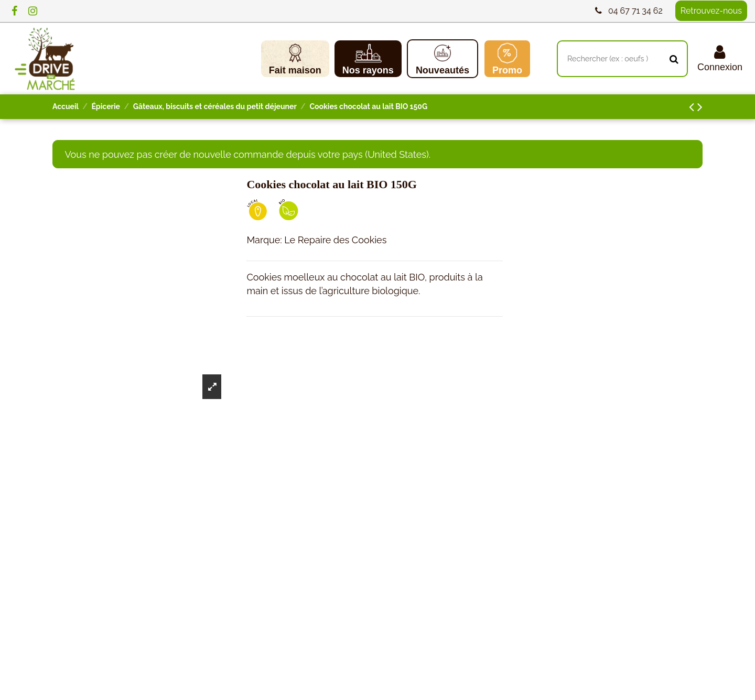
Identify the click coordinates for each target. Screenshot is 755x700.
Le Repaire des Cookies (335, 240)
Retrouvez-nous (711, 11)
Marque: (264, 240)
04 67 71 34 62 (635, 11)
